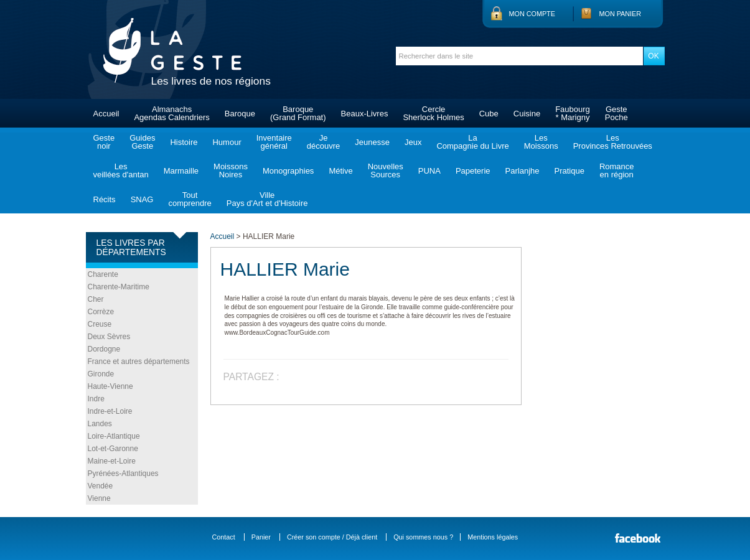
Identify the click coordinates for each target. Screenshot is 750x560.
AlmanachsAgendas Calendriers (171, 113)
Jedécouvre (323, 142)
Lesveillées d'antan (121, 170)
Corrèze (101, 312)
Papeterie (473, 171)
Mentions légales (493, 537)
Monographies (288, 171)
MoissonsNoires (231, 170)
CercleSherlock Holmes (433, 113)
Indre (96, 399)
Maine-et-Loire (112, 461)
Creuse (100, 324)
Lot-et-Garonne (113, 449)
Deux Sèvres (109, 337)
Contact (224, 537)
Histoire (184, 142)
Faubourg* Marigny (573, 113)
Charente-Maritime (119, 287)
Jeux (413, 142)
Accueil (106, 114)
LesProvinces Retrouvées (613, 142)
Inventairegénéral (274, 142)
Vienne (99, 498)
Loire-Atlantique (114, 436)
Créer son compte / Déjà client (332, 537)
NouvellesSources (386, 170)
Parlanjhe (523, 171)
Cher (96, 299)
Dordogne (104, 349)
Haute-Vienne (110, 386)
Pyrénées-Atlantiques (123, 474)
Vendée (101, 486)
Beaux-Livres (365, 114)
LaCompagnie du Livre (472, 142)
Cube (489, 114)
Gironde (101, 374)
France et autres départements (139, 362)
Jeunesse (372, 142)
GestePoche (616, 113)
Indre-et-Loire (110, 411)
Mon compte (532, 14)
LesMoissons (541, 142)
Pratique (569, 171)
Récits (105, 199)
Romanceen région (617, 170)
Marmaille (181, 171)
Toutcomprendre (190, 199)
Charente (103, 274)
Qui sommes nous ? (423, 537)
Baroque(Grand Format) (298, 113)
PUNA (429, 171)
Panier (261, 537)
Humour (227, 142)
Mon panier (621, 14)
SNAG (142, 199)
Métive (340, 171)
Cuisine (527, 114)
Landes (100, 424)
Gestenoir (104, 142)
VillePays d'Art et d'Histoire (267, 199)
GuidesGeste (142, 142)
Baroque (240, 114)
